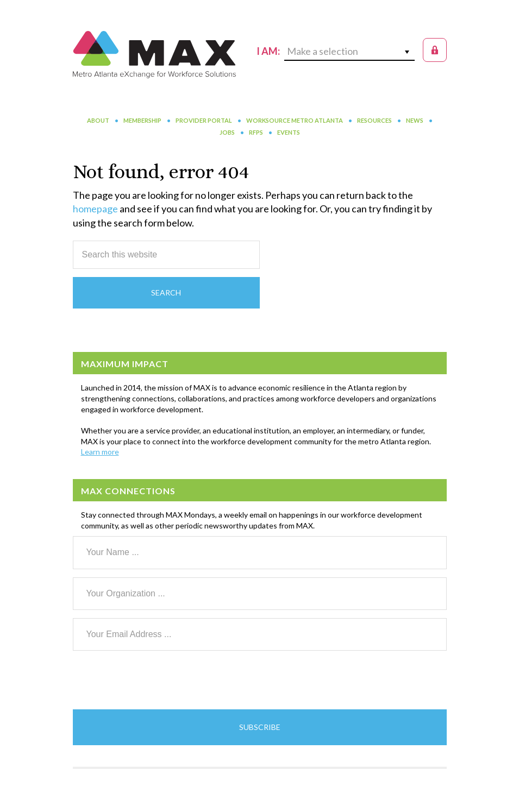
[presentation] (155, 680)
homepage (95, 209)
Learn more (100, 452)
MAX (154, 54)
